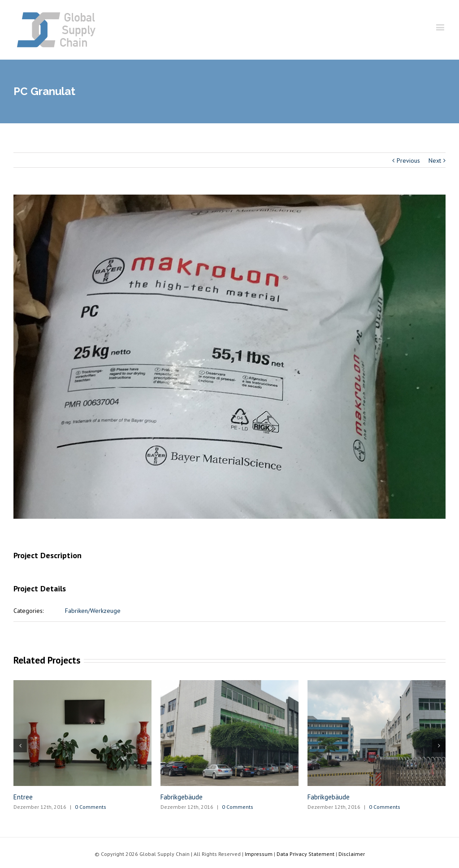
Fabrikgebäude (182, 797)
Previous (408, 161)
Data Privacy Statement (305, 854)
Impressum (259, 854)
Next (435, 161)
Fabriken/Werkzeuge (93, 611)
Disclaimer (352, 854)
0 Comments (91, 807)
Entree (23, 797)
